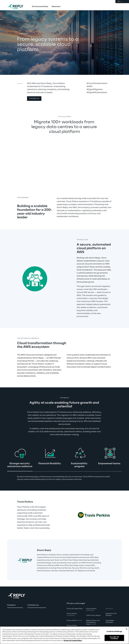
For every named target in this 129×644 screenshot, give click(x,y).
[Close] (127, 629)
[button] (34, 99)
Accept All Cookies (114, 638)
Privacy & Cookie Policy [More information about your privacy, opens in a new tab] (73, 641)
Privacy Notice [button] (72, 615)
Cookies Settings (114, 632)
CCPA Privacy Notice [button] (93, 615)
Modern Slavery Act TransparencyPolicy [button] (93, 622)
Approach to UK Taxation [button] (111, 615)
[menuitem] (40, 7)
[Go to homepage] (18, 7)
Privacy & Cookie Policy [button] (75, 609)
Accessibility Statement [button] (110, 621)
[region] (64, 635)
